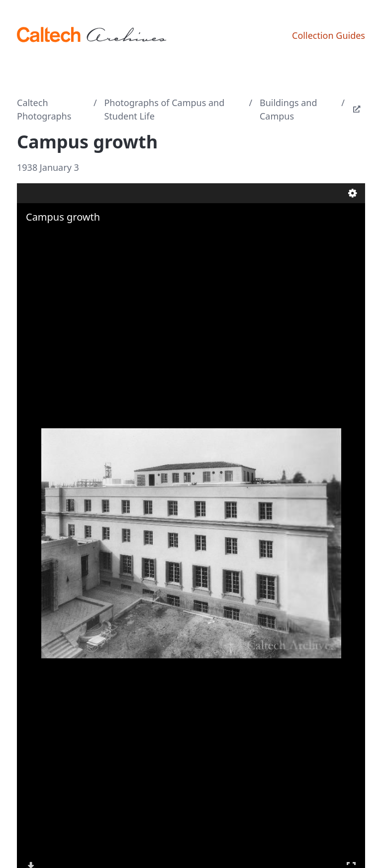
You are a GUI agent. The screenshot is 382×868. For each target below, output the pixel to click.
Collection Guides (329, 35)
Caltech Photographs (44, 109)
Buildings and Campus (288, 109)
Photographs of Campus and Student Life (164, 109)
